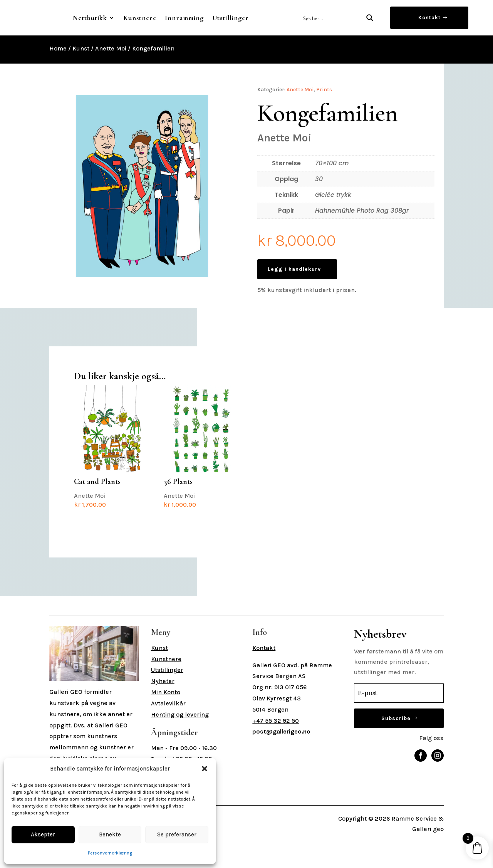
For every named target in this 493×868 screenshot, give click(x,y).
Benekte (110, 834)
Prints (324, 119)
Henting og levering (180, 744)
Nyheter (163, 710)
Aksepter (43, 834)
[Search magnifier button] (370, 32)
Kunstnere (203, 18)
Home (58, 78)
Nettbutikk (153, 18)
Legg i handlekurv (294, 298)
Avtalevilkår (168, 733)
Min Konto (166, 721)
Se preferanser (177, 834)
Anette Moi (111, 78)
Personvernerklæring (110, 853)
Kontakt (429, 32)
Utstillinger (201, 47)
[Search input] (332, 32)
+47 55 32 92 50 (276, 750)
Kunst (81, 78)
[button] (205, 769)
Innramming (247, 18)
